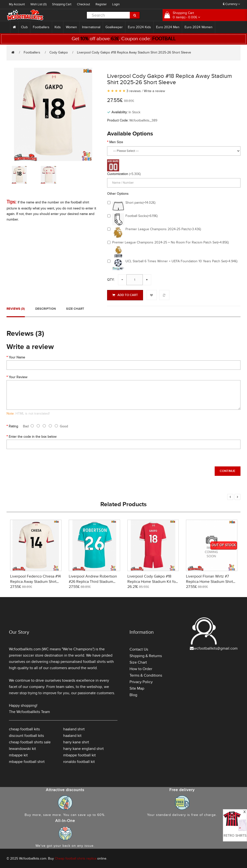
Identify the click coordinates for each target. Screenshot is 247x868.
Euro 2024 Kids (139, 27)
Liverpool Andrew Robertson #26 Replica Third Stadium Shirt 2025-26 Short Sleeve (93, 581)
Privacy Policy (141, 681)
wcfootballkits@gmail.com (216, 648)
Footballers (41, 27)
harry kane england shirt (83, 748)
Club (24, 27)
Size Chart (75, 308)
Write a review (154, 91)
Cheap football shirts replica (75, 858)
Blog (133, 694)
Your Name (17, 357)
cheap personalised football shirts (77, 661)
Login (116, 4)
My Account (17, 4)
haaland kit (72, 735)
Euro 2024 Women (199, 27)
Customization (118, 174)
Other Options (118, 194)
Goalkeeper (114, 27)
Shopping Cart (62, 4)
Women (71, 27)
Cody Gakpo (59, 52)
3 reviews (134, 91)
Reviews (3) (16, 308)
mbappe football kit (79, 754)
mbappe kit (18, 754)
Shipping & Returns (146, 655)
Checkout (83, 4)
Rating (13, 426)
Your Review (18, 376)
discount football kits (26, 735)
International (91, 27)
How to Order (141, 668)
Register (101, 4)
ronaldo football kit (79, 761)
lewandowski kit (22, 748)
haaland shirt (74, 728)
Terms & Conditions (146, 675)
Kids (58, 27)
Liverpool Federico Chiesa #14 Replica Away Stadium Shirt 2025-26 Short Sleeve (35, 581)
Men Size (116, 142)
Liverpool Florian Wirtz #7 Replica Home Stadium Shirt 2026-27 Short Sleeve (209, 581)
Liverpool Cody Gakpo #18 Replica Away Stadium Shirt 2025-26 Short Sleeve (134, 52)
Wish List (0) (38, 4)
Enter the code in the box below (33, 436)
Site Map (137, 688)
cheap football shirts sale (30, 741)
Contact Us (139, 649)
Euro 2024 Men (168, 27)
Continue (228, 470)
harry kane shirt (76, 741)
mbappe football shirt (27, 761)
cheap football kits (24, 728)
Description (45, 308)
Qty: (111, 280)
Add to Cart (125, 295)
